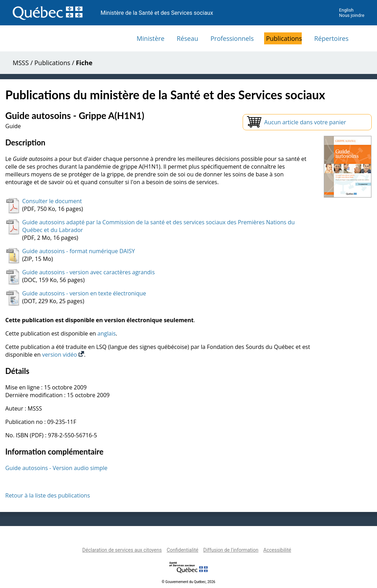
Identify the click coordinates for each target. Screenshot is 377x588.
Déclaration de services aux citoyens (122, 550)
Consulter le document (52, 201)
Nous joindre (352, 15)
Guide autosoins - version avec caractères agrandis (88, 272)
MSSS (21, 63)
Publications (284, 38)
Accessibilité (277, 550)
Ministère (151, 38)
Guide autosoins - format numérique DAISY (78, 251)
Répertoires (331, 38)
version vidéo (63, 355)
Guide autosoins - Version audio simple (56, 468)
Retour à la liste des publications (48, 495)
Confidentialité (183, 550)
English (346, 10)
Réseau (188, 38)
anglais (107, 333)
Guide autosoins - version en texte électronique (84, 293)
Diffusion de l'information (231, 550)
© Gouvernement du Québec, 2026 (188, 582)
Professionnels (232, 38)
